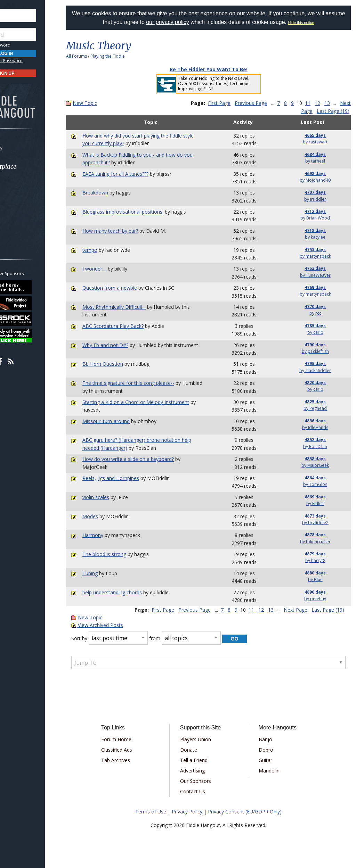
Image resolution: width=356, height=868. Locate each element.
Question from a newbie (126, 288)
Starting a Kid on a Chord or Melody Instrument (152, 402)
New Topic (102, 103)
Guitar (271, 760)
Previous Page (264, 103)
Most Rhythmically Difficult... (131, 307)
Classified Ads (133, 750)
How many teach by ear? (127, 231)
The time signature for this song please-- (145, 383)
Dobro (272, 750)
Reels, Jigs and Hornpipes (127, 478)
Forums (25, 148)
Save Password (26, 45)
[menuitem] (39, 148)
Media (24, 203)
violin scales (112, 497)
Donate (200, 750)
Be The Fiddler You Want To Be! (217, 69)
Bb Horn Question (119, 364)
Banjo (271, 739)
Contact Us (204, 791)
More (22, 222)
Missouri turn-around (123, 421)
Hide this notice (320, 23)
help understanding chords (129, 592)
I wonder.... (111, 269)
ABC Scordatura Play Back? (130, 326)
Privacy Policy (196, 812)
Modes (107, 516)
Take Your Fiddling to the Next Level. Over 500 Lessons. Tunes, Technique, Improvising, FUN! (223, 84)
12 (331, 103)
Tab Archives (132, 760)
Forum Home (132, 739)
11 (321, 103)
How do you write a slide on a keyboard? (145, 459)
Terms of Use (159, 812)
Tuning (107, 573)
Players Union (207, 739)
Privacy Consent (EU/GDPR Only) (253, 812)
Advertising (204, 771)
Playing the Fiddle (125, 56)
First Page (233, 103)
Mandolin (275, 771)
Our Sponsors (207, 781)
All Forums (94, 56)
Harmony (110, 535)
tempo (107, 250)
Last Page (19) (333, 111)
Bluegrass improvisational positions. (140, 212)
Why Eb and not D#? (122, 345)
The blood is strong (121, 554)
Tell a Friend (205, 760)
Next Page (301, 111)
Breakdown (112, 193)
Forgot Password (39, 61)
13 (341, 103)
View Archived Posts (115, 625)
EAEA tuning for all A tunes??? (132, 174)
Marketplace (32, 167)
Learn (23, 185)
